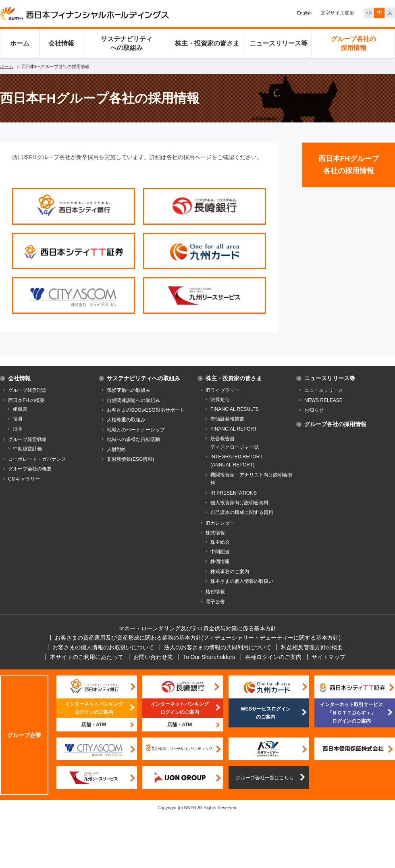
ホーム (20, 43)
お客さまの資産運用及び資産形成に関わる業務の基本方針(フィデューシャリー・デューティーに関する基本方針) (198, 638)
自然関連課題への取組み (133, 400)
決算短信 (220, 400)
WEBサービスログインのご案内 (266, 713)
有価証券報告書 (227, 419)
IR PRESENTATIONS (234, 493)
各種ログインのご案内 (273, 657)
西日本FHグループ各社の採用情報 (349, 165)
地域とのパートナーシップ (136, 430)
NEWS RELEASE (323, 400)
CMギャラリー (24, 479)
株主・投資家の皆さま (207, 43)
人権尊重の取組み (126, 420)
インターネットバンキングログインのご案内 (94, 708)
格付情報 (215, 592)
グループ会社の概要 (30, 469)
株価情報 (220, 561)
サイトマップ (328, 657)
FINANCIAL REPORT (234, 429)
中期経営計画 (27, 449)
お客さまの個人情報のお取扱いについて (103, 647)
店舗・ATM (94, 725)
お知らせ (314, 410)
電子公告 (215, 602)
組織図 (20, 409)
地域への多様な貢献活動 (133, 439)
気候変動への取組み (129, 390)
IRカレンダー (220, 523)
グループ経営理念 (27, 390)
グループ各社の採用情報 (353, 43)
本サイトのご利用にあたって (87, 657)
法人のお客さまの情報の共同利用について (218, 647)
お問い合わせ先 (153, 657)
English (304, 13)
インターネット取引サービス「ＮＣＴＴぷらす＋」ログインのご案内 (351, 713)
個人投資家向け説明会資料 (239, 503)
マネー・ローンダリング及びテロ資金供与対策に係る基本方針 (197, 628)
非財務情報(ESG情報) (130, 459)
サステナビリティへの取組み (127, 43)
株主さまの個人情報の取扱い (242, 581)
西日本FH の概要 (26, 400)
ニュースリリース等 (279, 43)
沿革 (18, 429)
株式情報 (215, 533)
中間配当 (220, 552)
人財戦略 (116, 450)
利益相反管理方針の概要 (312, 647)
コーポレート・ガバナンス (37, 459)
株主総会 (220, 542)
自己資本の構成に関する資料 (242, 512)
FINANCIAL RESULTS (235, 409)
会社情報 (61, 43)
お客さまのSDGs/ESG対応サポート (146, 410)
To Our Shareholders (209, 657)
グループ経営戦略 (27, 439)
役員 (18, 419)
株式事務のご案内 (230, 572)
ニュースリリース (324, 390)
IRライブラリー (222, 390)
